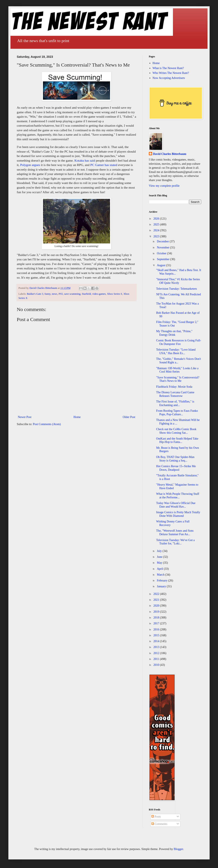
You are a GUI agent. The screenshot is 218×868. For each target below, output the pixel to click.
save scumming (72, 294)
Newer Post (25, 417)
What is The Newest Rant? (168, 68)
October (162, 253)
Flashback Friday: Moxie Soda (174, 387)
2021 (157, 600)
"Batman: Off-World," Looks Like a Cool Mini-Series (177, 370)
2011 (157, 659)
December (163, 241)
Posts (156, 817)
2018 (157, 618)
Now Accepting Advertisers (169, 78)
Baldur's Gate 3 (35, 294)
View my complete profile (164, 186)
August (161, 265)
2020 (157, 606)
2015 (157, 635)
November (163, 248)
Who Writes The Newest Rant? (171, 73)
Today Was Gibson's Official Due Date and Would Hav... (176, 505)
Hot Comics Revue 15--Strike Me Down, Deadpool (176, 468)
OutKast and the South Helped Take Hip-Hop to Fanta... (177, 440)
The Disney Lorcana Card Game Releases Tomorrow (175, 394)
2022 (157, 594)
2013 (157, 647)
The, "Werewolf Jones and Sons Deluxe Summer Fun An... (175, 532)
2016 (157, 629)
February (162, 581)
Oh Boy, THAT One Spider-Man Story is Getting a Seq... (175, 459)
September (163, 259)
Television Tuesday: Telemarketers (177, 289)
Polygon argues (30, 165)
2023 (157, 236)
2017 (157, 623)
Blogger (178, 849)
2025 (157, 224)
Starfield (86, 294)
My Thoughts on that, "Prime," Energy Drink (174, 333)
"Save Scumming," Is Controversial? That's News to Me (178, 379)
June (160, 557)
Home (77, 417)
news (54, 294)
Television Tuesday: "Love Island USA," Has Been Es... (176, 351)
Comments (159, 824)
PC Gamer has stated (104, 165)
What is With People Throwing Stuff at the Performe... (178, 496)
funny (47, 294)
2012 (157, 653)
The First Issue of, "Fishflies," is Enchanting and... (175, 403)
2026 (157, 219)
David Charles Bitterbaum (170, 154)
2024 (157, 230)
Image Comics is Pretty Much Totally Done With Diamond (178, 514)
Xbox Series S (115, 294)
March (161, 575)
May (160, 563)
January (162, 586)
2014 (157, 641)
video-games (99, 294)
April (160, 569)
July (160, 551)
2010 (157, 665)
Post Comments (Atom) (47, 424)
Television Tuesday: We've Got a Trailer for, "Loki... (175, 542)
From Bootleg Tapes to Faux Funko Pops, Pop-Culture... (177, 413)
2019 (157, 612)
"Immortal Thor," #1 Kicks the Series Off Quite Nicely (178, 281)
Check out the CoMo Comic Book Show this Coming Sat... (176, 431)
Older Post (129, 417)
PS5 (61, 294)
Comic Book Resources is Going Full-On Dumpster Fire (179, 342)
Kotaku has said (85, 160)
